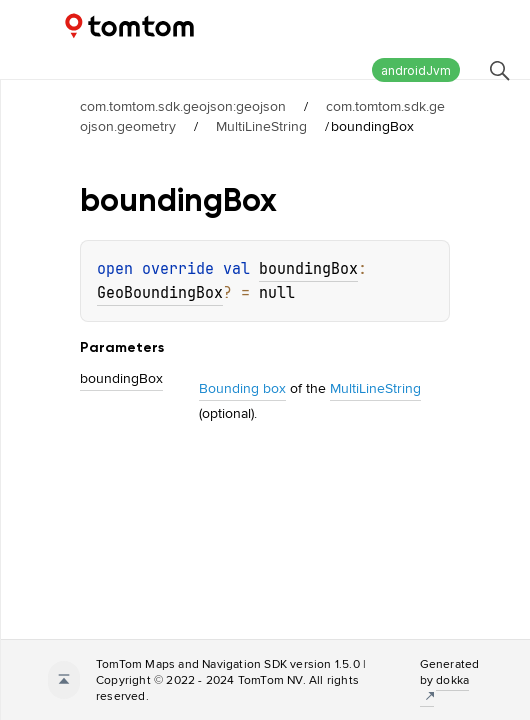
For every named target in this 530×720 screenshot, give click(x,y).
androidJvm (416, 70)
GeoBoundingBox (160, 293)
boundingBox (308, 269)
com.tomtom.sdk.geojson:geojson (183, 106)
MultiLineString (261, 126)
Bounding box (242, 388)
